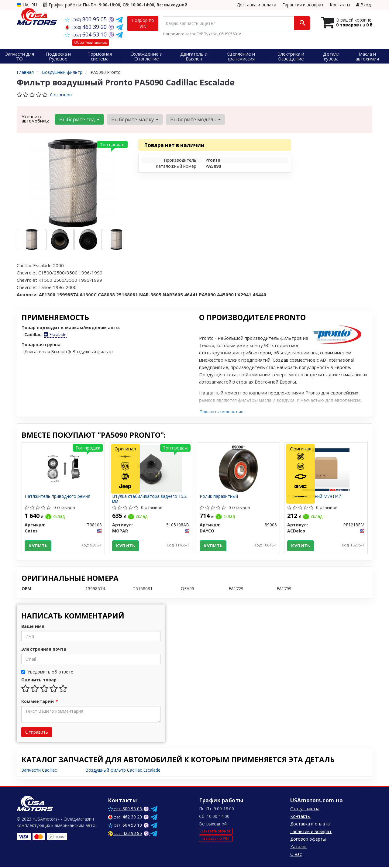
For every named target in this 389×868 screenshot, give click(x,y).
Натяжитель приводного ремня (58, 497)
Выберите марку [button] (134, 119)
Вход (363, 5)
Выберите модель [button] (195, 119)
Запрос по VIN (216, 839)
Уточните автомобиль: (35, 119)
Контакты (340, 5)
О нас (296, 855)
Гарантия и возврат (303, 5)
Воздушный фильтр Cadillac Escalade (123, 771)
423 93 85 (125, 834)
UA (23, 5)
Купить (38, 546)
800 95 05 (86, 19)
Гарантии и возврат (311, 832)
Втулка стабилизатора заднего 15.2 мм (150, 499)
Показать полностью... (223, 412)
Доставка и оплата (256, 5)
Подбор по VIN (143, 23)
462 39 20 (86, 27)
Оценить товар (39, 681)
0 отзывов (61, 95)
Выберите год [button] (79, 119)
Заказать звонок (216, 832)
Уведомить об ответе (47, 673)
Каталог (299, 847)
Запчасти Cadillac (39, 771)
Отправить (37, 733)
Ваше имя (33, 627)
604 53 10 (86, 34)
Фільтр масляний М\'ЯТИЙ (315, 497)
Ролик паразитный (219, 497)
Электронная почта (44, 650)
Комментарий (39, 702)
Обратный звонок (91, 42)
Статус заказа (305, 809)
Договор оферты (308, 840)
